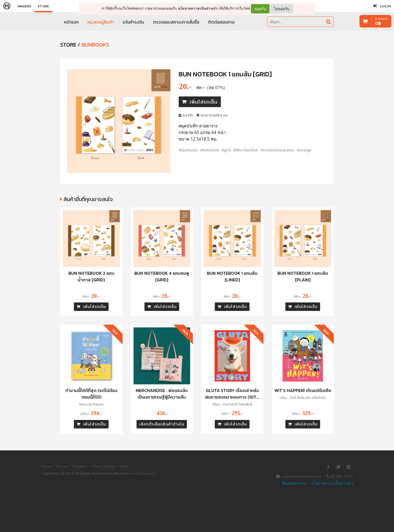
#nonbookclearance (277, 150)
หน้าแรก (71, 22)
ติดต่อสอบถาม (221, 22)
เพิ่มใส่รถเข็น (200, 102)
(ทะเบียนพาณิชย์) (143, 474)
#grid (226, 150)
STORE (68, 45)
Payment (80, 466)
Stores (62, 466)
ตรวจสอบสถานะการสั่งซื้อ (176, 22)
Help (124, 466)
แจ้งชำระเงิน (133, 22)
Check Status (104, 466)
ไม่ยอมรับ (282, 9)
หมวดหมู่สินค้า (101, 22)
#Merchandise (246, 150)
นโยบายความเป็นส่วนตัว (198, 8)
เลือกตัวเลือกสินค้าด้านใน (162, 424)
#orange (304, 150)
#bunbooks (188, 150)
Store (43, 6)
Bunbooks (95, 45)
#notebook (210, 150)
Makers (24, 6)
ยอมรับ (260, 9)
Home (46, 466)
